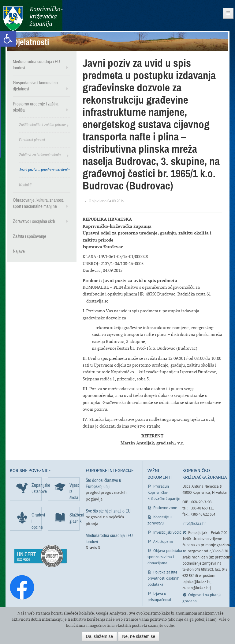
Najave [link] (19, 251)
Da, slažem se (100, 636)
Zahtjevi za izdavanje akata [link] (40, 155)
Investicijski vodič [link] (167, 533)
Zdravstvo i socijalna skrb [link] (34, 221)
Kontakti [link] (25, 185)
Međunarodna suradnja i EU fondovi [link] (36, 65)
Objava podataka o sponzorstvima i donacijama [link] (166, 557)
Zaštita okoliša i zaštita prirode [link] (42, 125)
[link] (8, 39)
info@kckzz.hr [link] (194, 524)
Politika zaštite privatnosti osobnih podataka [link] (163, 579)
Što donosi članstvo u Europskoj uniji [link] (103, 483)
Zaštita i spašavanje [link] (30, 236)
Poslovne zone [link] (165, 508)
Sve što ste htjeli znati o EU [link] (108, 511)
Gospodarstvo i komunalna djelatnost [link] (35, 86)
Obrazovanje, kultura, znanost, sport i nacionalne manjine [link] (38, 203)
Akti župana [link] (163, 542)
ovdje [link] (169, 625)
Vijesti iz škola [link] (75, 491)
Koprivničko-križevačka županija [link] (33, 19)
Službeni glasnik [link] (75, 518)
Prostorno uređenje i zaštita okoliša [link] (36, 107)
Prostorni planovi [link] (32, 140)
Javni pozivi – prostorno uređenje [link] (44, 170)
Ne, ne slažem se (139, 636)
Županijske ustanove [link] (37, 488)
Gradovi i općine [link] (37, 521)
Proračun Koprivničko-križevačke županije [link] (164, 493)
